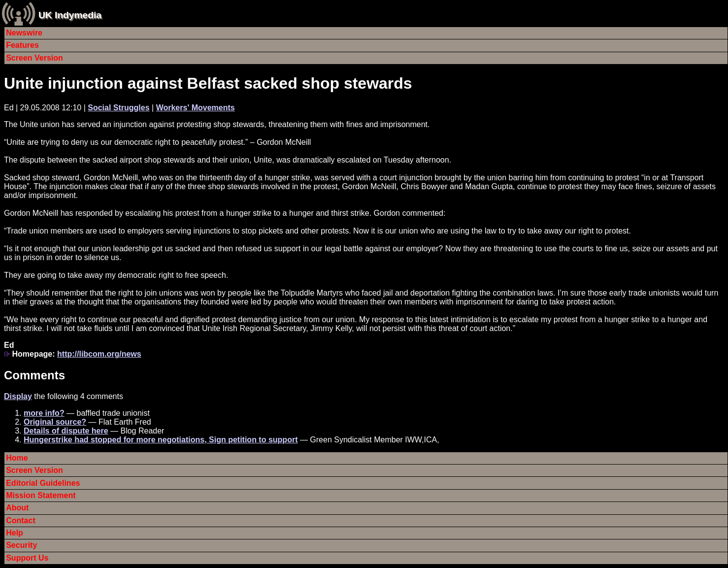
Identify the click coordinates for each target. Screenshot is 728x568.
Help (15, 533)
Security (21, 545)
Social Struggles (118, 108)
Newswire (24, 33)
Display (18, 396)
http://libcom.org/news (99, 354)
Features (22, 45)
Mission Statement (41, 495)
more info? (44, 413)
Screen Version (34, 58)
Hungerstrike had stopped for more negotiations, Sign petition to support (161, 440)
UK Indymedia (70, 15)
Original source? (55, 422)
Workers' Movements (196, 108)
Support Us (27, 558)
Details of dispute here (66, 431)
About (17, 508)
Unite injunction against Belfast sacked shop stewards (208, 83)
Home (17, 458)
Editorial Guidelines (43, 483)
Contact (21, 520)
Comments (34, 375)
